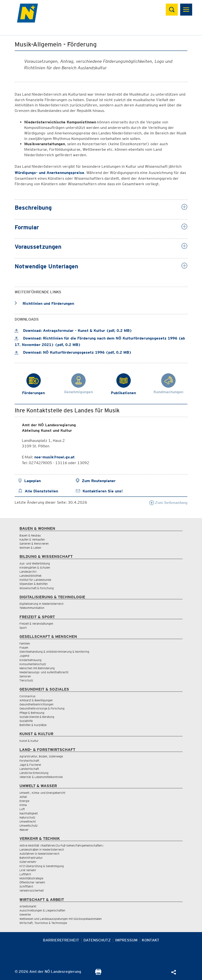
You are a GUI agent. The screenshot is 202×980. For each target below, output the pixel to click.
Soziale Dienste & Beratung (37, 717)
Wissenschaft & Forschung (37, 588)
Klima (23, 805)
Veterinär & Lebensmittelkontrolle (41, 777)
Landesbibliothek (30, 576)
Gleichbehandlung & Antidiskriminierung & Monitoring (54, 652)
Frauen (24, 648)
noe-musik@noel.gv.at (54, 457)
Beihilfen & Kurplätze (33, 725)
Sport (23, 628)
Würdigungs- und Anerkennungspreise (49, 173)
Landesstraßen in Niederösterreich (42, 850)
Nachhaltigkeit (29, 813)
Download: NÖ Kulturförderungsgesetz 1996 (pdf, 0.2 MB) (73, 352)
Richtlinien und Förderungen (44, 303)
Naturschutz (27, 817)
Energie (24, 801)
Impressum (126, 940)
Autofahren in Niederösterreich (39, 854)
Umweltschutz (29, 826)
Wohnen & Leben (30, 548)
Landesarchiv (28, 572)
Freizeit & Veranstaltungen (36, 624)
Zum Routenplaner (99, 481)
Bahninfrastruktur (31, 858)
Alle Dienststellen (41, 491)
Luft (22, 809)
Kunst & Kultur (29, 741)
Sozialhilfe (26, 721)
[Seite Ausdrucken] (98, 973)
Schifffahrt (26, 886)
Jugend (24, 656)
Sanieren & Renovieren (34, 544)
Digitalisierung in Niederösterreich (42, 604)
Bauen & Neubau (30, 535)
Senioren (25, 676)
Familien (25, 643)
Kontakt (151, 940)
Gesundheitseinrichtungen (36, 704)
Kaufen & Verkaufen (32, 539)
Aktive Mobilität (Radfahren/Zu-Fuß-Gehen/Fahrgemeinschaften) (62, 845)
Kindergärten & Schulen (35, 568)
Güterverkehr (28, 862)
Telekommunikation (32, 608)
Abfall (23, 797)
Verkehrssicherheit (32, 891)
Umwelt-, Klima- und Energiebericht (42, 793)
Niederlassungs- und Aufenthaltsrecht (44, 672)
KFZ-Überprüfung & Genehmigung (42, 866)
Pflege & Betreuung (32, 713)
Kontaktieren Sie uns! (103, 491)
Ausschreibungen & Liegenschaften (42, 910)
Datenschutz (97, 940)
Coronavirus (27, 696)
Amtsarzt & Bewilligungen (36, 700)
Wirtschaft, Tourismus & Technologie (43, 923)
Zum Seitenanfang (168, 503)
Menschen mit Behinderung (37, 668)
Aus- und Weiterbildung (35, 563)
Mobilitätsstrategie (31, 878)
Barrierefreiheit (61, 940)
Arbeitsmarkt (28, 906)
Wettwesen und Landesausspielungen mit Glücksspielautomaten (61, 919)
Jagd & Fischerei (30, 765)
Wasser (24, 830)
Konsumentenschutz (33, 664)
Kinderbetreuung (30, 660)
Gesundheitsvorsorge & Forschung (42, 708)
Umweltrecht (28, 821)
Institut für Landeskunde (35, 580)
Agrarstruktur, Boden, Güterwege (41, 756)
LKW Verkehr (28, 870)
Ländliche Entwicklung (34, 773)
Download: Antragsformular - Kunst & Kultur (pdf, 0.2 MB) (73, 331)
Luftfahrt (25, 874)
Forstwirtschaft (29, 761)
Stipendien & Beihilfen (34, 584)
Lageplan (33, 481)
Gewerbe (25, 914)
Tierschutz (26, 680)
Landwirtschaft (29, 769)
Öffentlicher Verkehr (32, 882)
